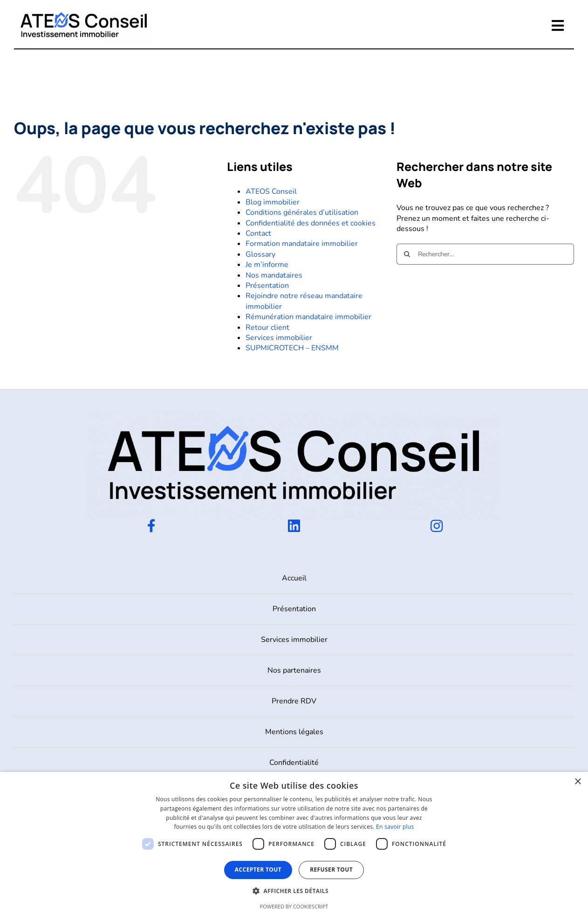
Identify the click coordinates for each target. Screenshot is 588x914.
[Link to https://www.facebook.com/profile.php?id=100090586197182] (151, 526)
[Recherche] (407, 254)
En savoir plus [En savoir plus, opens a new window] (395, 827)
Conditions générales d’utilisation (302, 212)
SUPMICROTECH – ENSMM (292, 348)
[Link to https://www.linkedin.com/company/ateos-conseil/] (294, 526)
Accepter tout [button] (258, 870)
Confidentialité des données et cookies (311, 223)
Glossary (260, 254)
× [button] (578, 782)
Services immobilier (279, 338)
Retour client (267, 327)
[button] (294, 891)
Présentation (267, 286)
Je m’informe (267, 265)
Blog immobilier (273, 202)
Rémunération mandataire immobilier (308, 317)
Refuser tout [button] (331, 870)
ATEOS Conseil (271, 191)
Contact (258, 233)
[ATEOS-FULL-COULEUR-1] (84, 11)
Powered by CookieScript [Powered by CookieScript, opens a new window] (294, 906)
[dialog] (294, 843)
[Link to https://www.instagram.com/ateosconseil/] (437, 526)
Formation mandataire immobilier (302, 244)
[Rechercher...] (485, 254)
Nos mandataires (274, 275)
